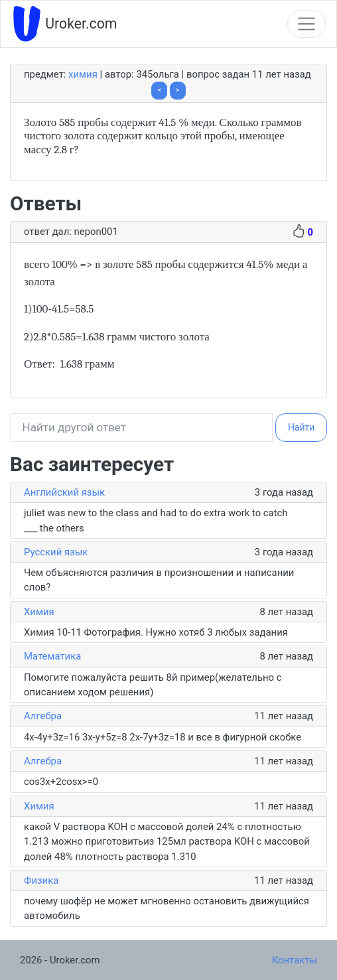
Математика (52, 656)
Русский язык (56, 552)
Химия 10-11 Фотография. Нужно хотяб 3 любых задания (156, 632)
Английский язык (64, 492)
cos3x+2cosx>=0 (61, 782)
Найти (302, 427)
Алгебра (43, 716)
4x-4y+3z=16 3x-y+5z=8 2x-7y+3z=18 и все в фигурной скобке (163, 737)
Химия (83, 74)
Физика (41, 880)
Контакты (295, 960)
